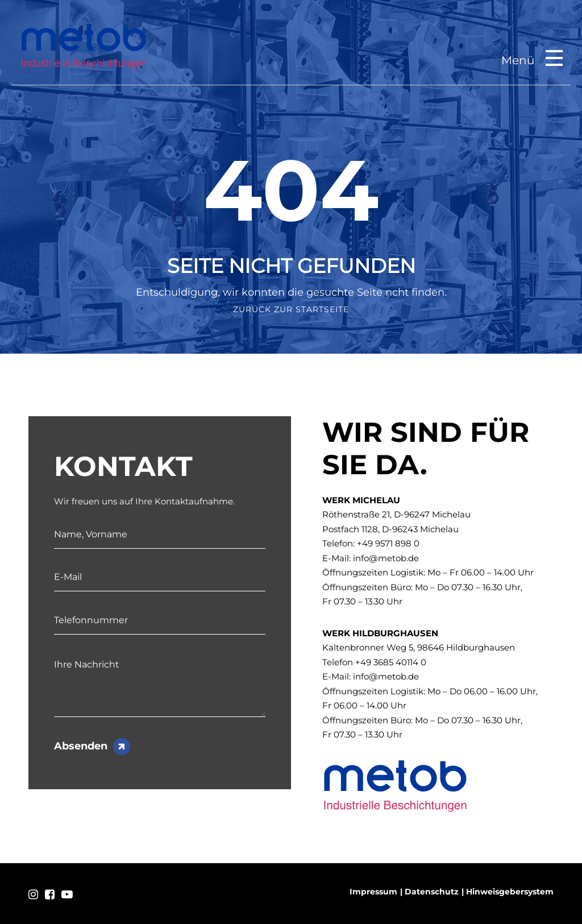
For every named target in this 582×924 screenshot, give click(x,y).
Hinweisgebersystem (510, 892)
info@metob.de (386, 558)
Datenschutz (432, 892)
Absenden (81, 746)
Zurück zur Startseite (291, 309)
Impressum (373, 892)
